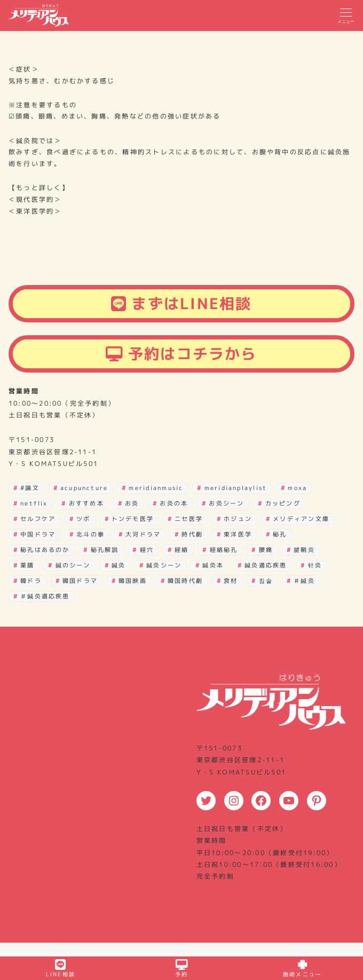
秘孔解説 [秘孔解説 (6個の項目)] (105, 550)
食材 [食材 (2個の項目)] (231, 581)
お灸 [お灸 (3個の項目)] (132, 503)
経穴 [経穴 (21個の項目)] (147, 550)
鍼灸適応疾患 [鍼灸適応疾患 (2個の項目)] (266, 565)
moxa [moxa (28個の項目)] (297, 488)
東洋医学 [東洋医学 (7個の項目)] (238, 534)
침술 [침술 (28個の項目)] (266, 581)
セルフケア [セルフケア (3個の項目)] (38, 519)
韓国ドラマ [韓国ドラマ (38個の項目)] (80, 581)
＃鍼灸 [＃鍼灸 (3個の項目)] (304, 581)
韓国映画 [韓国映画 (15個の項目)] (133, 581)
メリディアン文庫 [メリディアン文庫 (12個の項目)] (301, 519)
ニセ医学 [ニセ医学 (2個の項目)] (189, 519)
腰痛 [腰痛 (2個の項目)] (266, 550)
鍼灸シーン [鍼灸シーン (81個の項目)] (164, 565)
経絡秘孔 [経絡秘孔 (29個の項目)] (224, 550)
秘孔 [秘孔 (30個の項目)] (280, 534)
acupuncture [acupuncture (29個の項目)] (84, 488)
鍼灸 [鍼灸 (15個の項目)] (119, 565)
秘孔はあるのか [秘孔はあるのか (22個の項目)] (45, 550)
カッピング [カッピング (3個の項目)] (283, 503)
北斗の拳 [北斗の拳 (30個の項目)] (90, 534)
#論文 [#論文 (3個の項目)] (30, 488)
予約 (181, 969)
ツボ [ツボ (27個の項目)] (83, 519)
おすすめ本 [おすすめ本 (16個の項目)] (86, 503)
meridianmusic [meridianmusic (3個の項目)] (156, 488)
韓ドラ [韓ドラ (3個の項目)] (31, 581)
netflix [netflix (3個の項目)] (34, 503)
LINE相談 (61, 969)
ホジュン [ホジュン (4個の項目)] (238, 519)
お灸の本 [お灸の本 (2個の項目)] (174, 503)
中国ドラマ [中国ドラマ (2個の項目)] (38, 534)
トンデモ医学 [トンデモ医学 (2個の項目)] (133, 519)
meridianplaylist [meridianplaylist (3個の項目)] (236, 488)
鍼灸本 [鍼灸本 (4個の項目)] (213, 565)
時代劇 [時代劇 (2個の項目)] (192, 534)
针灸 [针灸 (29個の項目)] (315, 565)
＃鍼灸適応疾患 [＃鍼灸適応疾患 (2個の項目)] (45, 596)
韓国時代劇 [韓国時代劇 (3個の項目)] (185, 581)
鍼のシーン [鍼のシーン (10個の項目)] (73, 565)
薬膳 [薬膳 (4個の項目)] (27, 565)
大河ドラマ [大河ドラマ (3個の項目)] (143, 534)
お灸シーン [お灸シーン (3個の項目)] (226, 503)
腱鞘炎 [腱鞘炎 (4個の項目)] (304, 550)
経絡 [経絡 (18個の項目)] (181, 550)
